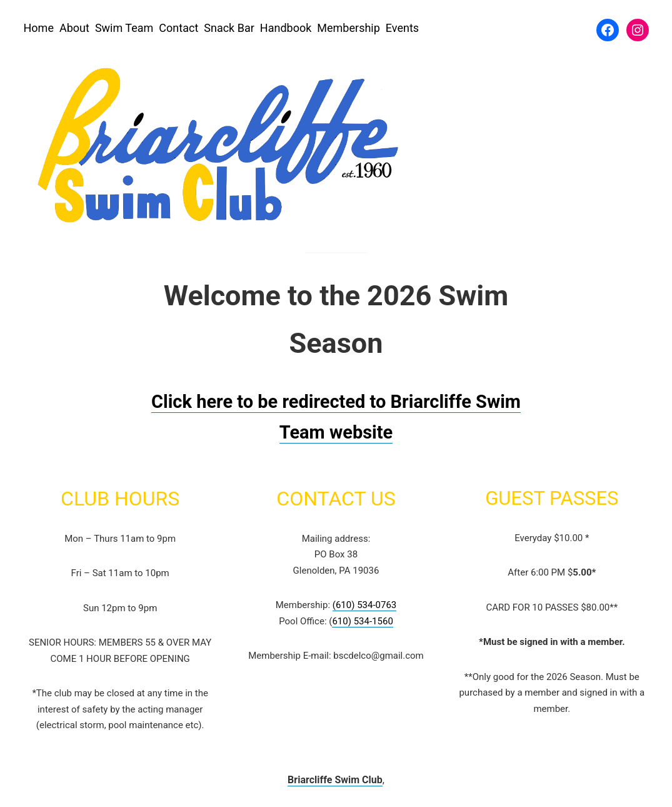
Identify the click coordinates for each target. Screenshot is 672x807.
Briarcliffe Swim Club (335, 780)
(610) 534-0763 (365, 605)
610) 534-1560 (362, 621)
